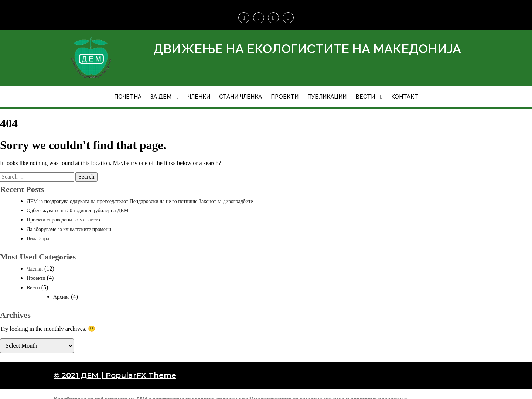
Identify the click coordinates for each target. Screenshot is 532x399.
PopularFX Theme (141, 368)
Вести (33, 280)
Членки (35, 262)
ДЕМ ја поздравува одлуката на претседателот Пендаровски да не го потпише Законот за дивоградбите (140, 194)
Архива (61, 290)
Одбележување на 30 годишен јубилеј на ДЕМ (78, 203)
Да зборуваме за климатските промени (69, 222)
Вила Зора (38, 231)
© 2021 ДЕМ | (80, 368)
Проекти (36, 271)
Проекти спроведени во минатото (63, 212)
